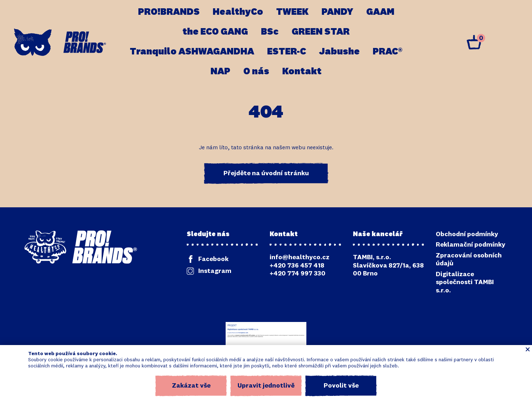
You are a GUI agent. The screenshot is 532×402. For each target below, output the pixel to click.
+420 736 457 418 (297, 266)
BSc (270, 32)
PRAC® (388, 52)
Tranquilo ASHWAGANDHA (192, 52)
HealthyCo (238, 12)
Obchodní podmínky (467, 234)
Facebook (213, 259)
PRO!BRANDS (169, 12)
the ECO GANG (215, 32)
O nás (256, 72)
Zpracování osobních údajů (469, 260)
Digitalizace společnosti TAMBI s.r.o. (465, 282)
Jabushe (339, 52)
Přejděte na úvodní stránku (266, 173)
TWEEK (292, 12)
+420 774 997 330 (298, 274)
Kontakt (302, 72)
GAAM (380, 12)
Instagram (215, 271)
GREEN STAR (321, 32)
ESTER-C (287, 52)
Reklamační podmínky (471, 245)
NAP (220, 72)
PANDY (337, 12)
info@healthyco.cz (300, 257)
